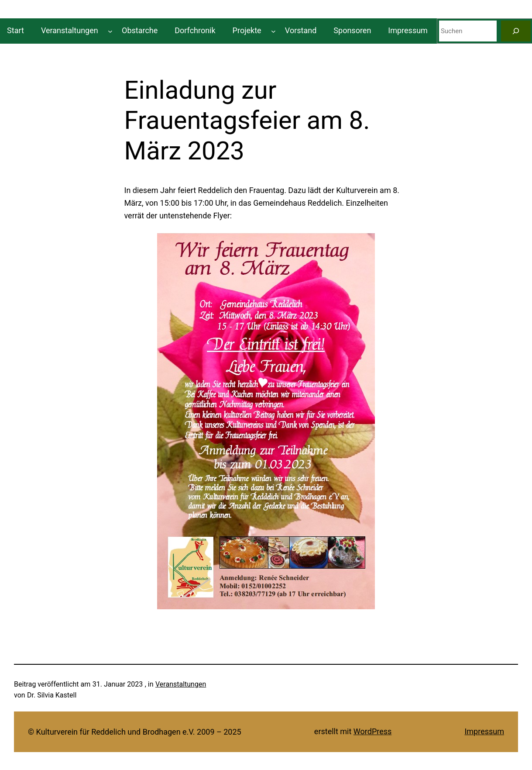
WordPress (372, 731)
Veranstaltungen (181, 684)
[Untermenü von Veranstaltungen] (110, 31)
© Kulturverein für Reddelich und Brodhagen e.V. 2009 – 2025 (135, 732)
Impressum (484, 731)
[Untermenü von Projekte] (273, 31)
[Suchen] (516, 31)
